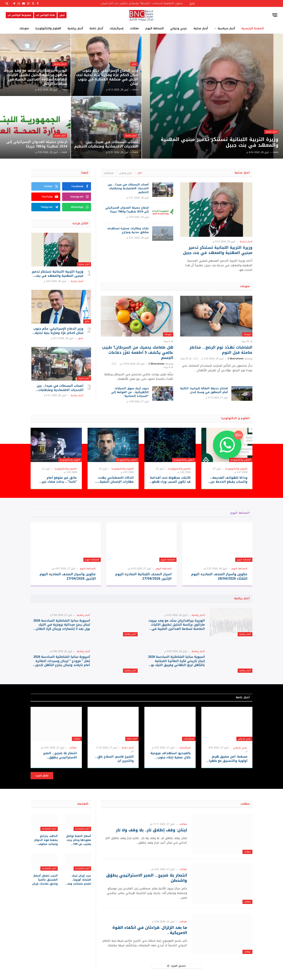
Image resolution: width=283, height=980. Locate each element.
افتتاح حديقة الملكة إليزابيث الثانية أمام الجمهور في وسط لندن (204, 390)
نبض (62, 15)
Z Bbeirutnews (236, 359)
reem (276, 152)
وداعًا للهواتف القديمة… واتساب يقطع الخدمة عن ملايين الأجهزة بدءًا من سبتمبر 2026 (229, 480)
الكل (140, 173)
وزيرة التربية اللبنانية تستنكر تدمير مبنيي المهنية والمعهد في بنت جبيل (220, 142)
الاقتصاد (83, 804)
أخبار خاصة (96, 28)
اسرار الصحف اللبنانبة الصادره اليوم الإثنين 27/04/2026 (143, 576)
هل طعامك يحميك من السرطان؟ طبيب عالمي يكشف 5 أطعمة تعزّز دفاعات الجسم (138, 353)
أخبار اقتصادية (82, 829)
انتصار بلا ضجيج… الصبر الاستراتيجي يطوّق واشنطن (60, 755)
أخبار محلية (201, 28)
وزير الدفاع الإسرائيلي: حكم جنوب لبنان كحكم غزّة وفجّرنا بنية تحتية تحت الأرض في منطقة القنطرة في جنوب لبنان (107, 77)
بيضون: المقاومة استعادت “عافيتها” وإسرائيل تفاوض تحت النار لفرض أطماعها (140, 3)
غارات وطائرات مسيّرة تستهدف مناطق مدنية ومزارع (128, 230)
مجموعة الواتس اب (20, 15)
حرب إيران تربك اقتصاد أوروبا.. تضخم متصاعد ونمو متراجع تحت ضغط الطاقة (78, 880)
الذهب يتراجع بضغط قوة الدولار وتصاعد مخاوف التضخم (46, 840)
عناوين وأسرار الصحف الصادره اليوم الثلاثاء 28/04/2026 (219, 576)
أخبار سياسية (226, 28)
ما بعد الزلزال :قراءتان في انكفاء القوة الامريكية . (150, 930)
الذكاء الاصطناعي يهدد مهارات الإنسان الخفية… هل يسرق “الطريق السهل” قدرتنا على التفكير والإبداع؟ (113, 480)
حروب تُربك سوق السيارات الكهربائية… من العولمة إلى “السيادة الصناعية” (130, 392)
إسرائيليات (116, 28)
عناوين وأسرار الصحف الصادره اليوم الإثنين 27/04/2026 (68, 576)
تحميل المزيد (177, 966)
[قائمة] (275, 15)
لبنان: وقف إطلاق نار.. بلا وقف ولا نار (151, 830)
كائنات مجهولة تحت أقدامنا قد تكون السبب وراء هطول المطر (170, 480)
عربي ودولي (179, 28)
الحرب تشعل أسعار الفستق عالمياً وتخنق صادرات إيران (45, 880)
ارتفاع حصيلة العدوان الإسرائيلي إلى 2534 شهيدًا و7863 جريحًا (37, 144)
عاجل (134, 64)
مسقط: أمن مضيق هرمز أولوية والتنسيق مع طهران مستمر (227, 759)
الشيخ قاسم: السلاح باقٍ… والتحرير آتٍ (114, 759)
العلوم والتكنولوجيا (48, 28)
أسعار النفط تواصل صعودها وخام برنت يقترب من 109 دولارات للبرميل (78, 840)
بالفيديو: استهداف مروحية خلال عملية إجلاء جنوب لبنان (171, 755)
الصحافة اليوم (155, 28)
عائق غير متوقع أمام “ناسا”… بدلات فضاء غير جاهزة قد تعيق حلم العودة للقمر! (57, 480)
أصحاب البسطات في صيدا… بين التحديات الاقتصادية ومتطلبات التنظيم (106, 144)
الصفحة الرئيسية (253, 28)
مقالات (134, 28)
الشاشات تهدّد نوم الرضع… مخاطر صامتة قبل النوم (221, 350)
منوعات (24, 28)
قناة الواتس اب (45, 15)
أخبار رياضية (75, 28)
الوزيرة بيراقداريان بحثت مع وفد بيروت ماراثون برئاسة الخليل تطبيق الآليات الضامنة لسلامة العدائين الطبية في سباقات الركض (35, 77)
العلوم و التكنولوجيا (235, 418)
